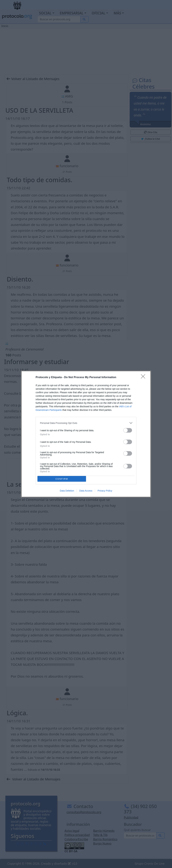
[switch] (128, 430)
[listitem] (86, 423)
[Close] (144, 377)
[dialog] (86, 434)
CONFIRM (62, 479)
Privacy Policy (105, 491)
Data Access (86, 491)
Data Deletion (67, 491)
